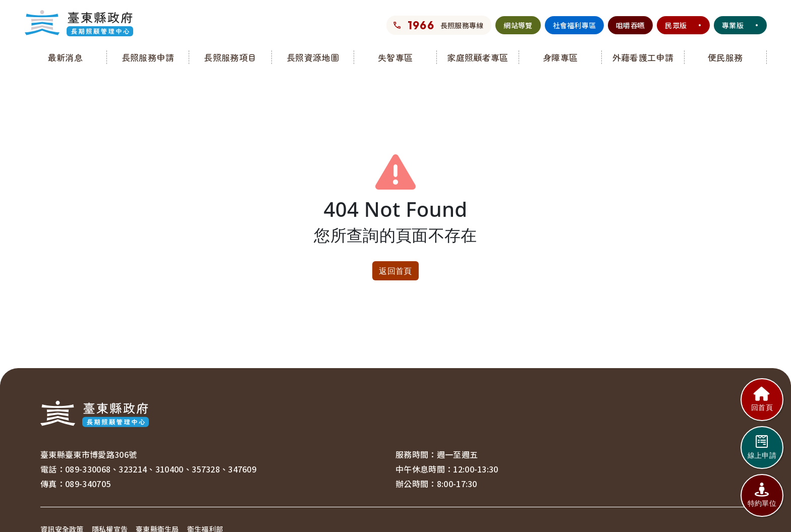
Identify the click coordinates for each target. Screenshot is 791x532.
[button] (66, 57)
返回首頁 (395, 271)
